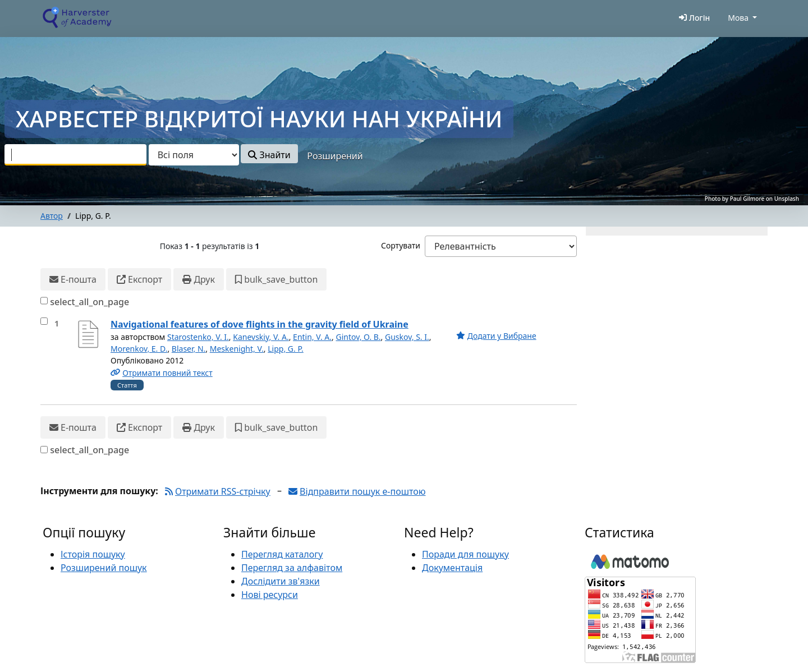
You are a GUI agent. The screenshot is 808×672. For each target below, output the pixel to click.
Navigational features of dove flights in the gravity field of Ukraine (260, 324)
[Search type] (194, 155)
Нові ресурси (270, 595)
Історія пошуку (93, 554)
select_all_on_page (89, 302)
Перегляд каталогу (282, 554)
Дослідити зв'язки (281, 581)
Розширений (335, 156)
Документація (452, 568)
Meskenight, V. (237, 349)
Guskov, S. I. (407, 337)
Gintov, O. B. (358, 337)
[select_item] (44, 321)
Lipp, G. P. (286, 349)
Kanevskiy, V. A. (261, 337)
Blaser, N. (189, 349)
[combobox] (75, 155)
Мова (738, 18)
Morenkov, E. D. (139, 349)
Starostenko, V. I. (198, 337)
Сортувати (401, 245)
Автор (52, 216)
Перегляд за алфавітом (292, 568)
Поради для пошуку (465, 554)
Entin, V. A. (312, 337)
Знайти (269, 155)
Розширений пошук (104, 568)
